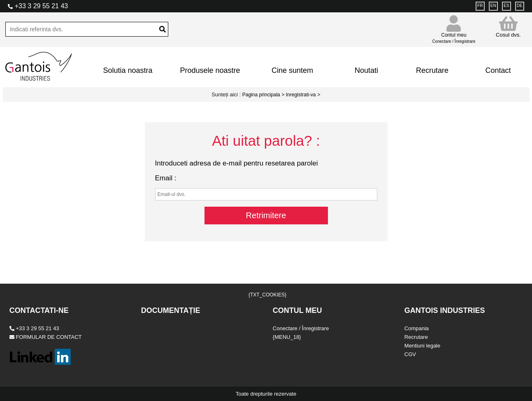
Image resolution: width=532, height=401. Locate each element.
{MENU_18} (287, 337)
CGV (410, 354)
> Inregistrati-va (299, 95)
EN (493, 6)
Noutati (366, 70)
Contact (498, 70)
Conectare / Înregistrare (301, 328)
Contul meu (454, 34)
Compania (417, 328)
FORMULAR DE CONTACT (46, 337)
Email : (166, 178)
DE (520, 6)
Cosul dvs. (508, 27)
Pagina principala (261, 95)
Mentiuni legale (422, 346)
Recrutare (432, 70)
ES (506, 6)
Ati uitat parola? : (266, 141)
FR (480, 6)
